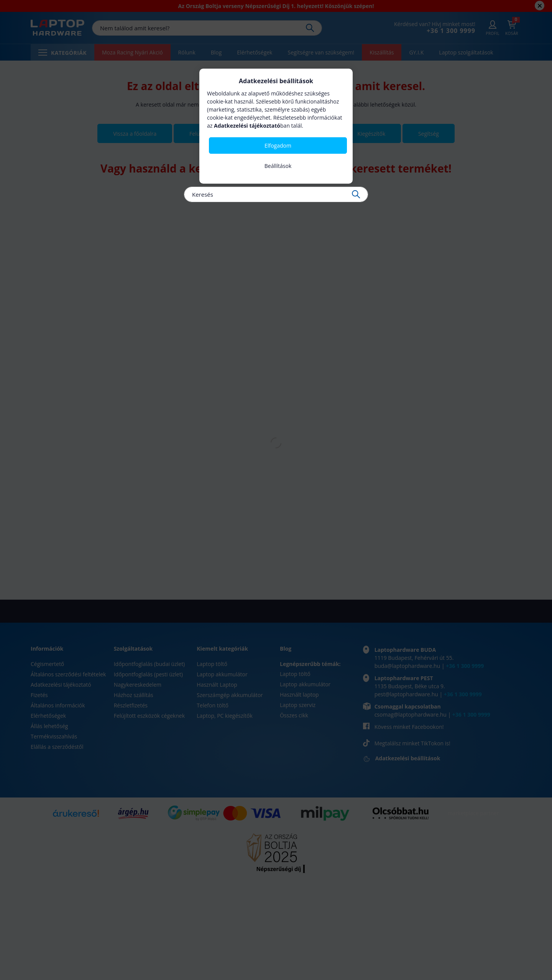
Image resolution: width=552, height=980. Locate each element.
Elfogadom (278, 146)
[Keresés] (276, 194)
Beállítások (278, 166)
